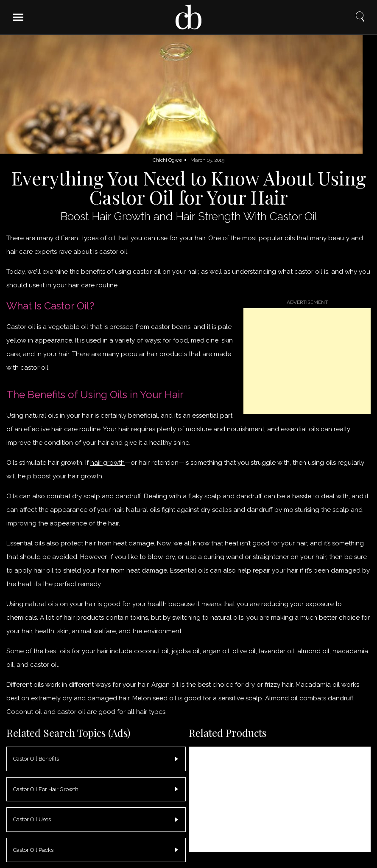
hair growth (108, 463)
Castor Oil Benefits (36, 759)
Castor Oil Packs (33, 850)
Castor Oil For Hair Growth (46, 789)
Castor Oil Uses (32, 819)
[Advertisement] (307, 361)
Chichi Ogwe (167, 160)
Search (360, 17)
